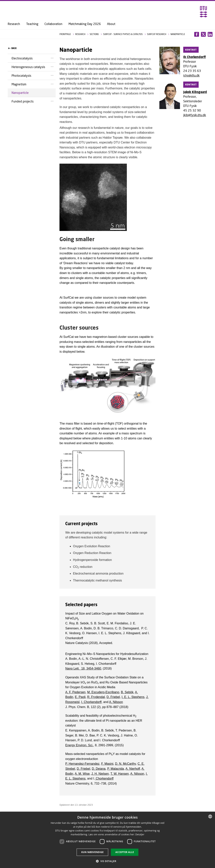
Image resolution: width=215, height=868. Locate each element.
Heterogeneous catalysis (28, 67)
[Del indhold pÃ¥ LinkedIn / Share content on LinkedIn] (203, 34)
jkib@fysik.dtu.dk (195, 115)
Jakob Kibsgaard (195, 92)
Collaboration (53, 24)
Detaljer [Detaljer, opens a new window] (140, 834)
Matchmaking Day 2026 (85, 24)
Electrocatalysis (22, 58)
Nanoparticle (20, 93)
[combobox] (210, 816)
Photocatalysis (21, 75)
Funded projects (23, 101)
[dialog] (107, 840)
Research (14, 24)
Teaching (32, 24)
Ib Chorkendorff (195, 57)
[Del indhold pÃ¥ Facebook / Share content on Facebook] (197, 34)
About (111, 24)
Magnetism (19, 84)
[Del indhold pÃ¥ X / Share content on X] (210, 34)
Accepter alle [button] (125, 852)
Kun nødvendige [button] (92, 852)
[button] (107, 861)
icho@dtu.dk (191, 75)
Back (12, 48)
